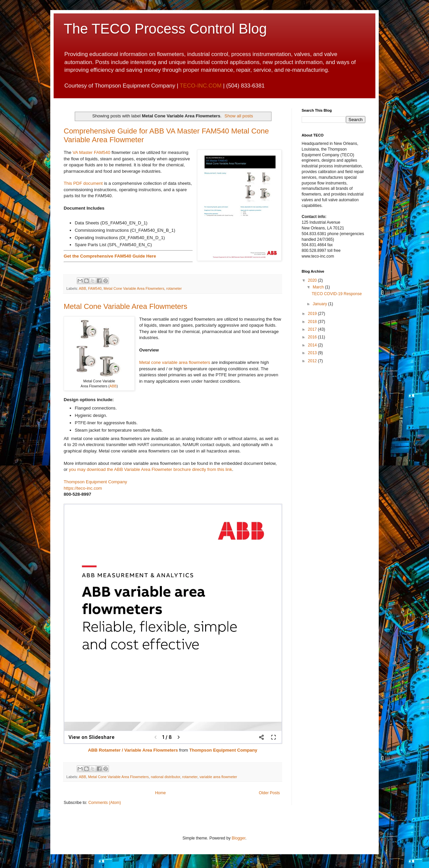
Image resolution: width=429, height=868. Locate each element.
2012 (313, 361)
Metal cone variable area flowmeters (175, 362)
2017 (313, 329)
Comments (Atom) (104, 803)
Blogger (238, 838)
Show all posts (239, 116)
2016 (313, 337)
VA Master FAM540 (91, 152)
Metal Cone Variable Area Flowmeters (134, 288)
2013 (313, 353)
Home (161, 793)
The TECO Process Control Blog (165, 29)
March (319, 287)
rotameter (174, 288)
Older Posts (269, 793)
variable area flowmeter (218, 777)
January (320, 304)
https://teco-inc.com (83, 488)
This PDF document (83, 183)
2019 (313, 314)
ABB (82, 288)
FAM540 (95, 288)
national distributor (166, 777)
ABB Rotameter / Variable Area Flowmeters (133, 750)
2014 (313, 345)
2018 (313, 322)
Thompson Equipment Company (95, 482)
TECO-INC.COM (201, 86)
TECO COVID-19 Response (337, 294)
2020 (313, 280)
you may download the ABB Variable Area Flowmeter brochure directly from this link (150, 469)
